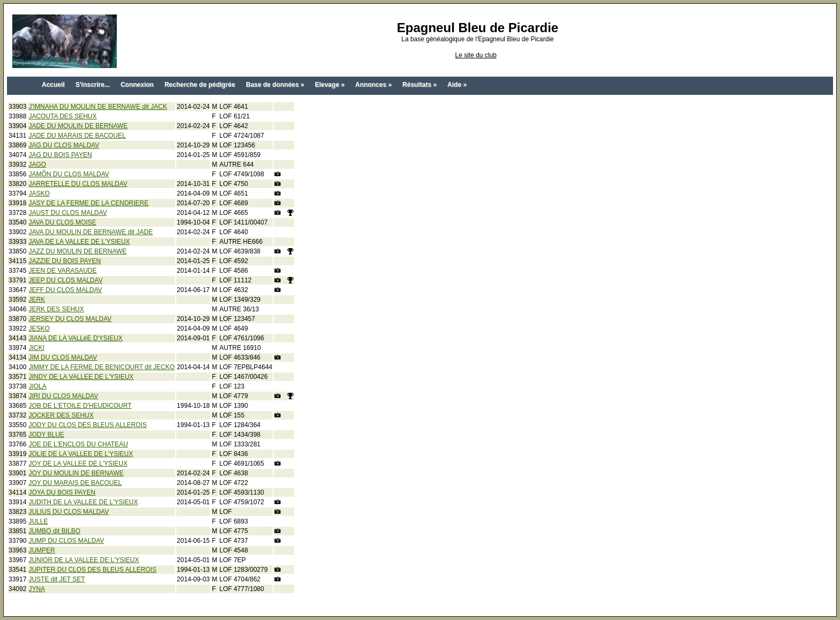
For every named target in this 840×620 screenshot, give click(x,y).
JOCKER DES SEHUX (61, 415)
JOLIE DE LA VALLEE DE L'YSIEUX (81, 454)
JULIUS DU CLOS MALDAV (69, 512)
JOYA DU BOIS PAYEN (62, 492)
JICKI (36, 348)
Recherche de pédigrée (200, 85)
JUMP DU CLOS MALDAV (66, 541)
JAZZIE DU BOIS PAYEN (65, 261)
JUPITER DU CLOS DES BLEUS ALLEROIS (92, 570)
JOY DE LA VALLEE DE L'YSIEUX (78, 464)
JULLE (38, 521)
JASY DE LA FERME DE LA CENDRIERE (88, 203)
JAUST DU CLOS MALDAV (67, 213)
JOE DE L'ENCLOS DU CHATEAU (78, 444)
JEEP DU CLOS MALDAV (65, 280)
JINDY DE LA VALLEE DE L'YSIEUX (81, 377)
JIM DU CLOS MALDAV (63, 357)
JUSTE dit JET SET (57, 579)
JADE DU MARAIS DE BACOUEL (77, 136)
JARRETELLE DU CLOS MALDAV (78, 184)
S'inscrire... (93, 85)
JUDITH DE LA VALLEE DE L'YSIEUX (83, 502)
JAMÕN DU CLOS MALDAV (69, 174)
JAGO (37, 165)
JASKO (39, 193)
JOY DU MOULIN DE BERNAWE (76, 473)
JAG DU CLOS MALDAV (64, 145)
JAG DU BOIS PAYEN (60, 155)
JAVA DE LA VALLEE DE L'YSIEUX (79, 242)
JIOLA (37, 386)
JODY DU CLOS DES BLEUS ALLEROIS (88, 425)
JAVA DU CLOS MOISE (62, 222)
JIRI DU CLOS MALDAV (63, 396)
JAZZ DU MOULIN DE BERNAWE (77, 251)
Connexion (137, 85)
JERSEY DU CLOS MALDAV (70, 319)
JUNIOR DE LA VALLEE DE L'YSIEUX (84, 560)
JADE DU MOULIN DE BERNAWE (78, 126)
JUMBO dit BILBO (54, 531)
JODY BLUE (46, 435)
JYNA (37, 589)
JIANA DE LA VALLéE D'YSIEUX (75, 338)
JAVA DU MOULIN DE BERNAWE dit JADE (91, 232)
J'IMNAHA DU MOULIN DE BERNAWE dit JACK (98, 107)
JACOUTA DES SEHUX (62, 116)
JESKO (39, 328)
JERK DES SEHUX (56, 309)
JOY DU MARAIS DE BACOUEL (75, 483)
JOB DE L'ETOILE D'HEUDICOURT (80, 406)
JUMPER (42, 550)
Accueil (53, 85)
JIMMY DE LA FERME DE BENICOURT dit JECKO (102, 367)
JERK (37, 300)
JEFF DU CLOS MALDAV (65, 290)
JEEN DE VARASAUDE (62, 271)
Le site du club (475, 55)
